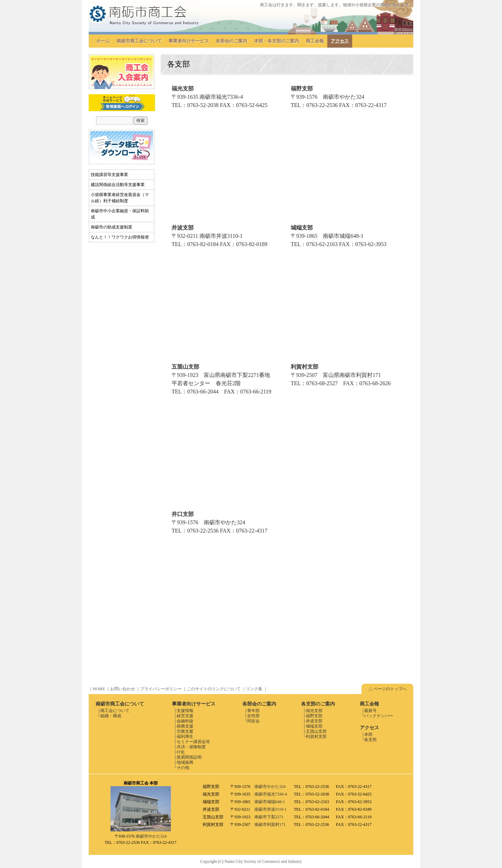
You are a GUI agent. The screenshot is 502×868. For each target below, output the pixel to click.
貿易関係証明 (189, 757)
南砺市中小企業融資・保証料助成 (120, 214)
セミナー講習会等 (193, 742)
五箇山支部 (316, 731)
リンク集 (254, 689)
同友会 (253, 721)
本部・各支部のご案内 (277, 41)
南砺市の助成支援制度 (112, 227)
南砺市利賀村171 (270, 825)
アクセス (340, 41)
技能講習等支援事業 (109, 175)
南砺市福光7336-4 (271, 794)
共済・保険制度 (191, 747)
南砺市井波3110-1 (271, 809)
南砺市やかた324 (151, 836)
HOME (99, 689)
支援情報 (185, 711)
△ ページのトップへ (388, 689)
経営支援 (185, 716)
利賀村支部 (316, 737)
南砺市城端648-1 (270, 802)
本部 (368, 734)
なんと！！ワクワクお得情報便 (120, 237)
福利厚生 (185, 737)
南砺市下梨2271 (269, 817)
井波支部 (314, 721)
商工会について (115, 711)
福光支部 (314, 711)
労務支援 (185, 731)
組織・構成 (111, 716)
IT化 (181, 752)
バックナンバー (379, 716)
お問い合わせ (123, 689)
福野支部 (314, 716)
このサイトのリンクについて (214, 689)
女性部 (253, 716)
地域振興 (185, 762)
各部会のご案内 (231, 41)
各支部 (370, 740)
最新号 (370, 711)
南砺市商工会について (139, 41)
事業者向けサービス (189, 41)
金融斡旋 (185, 721)
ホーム (103, 41)
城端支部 (314, 726)
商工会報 (315, 41)
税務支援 (185, 726)
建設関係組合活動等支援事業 (118, 185)
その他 (183, 768)
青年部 (253, 711)
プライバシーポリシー (161, 689)
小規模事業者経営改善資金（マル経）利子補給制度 (120, 198)
